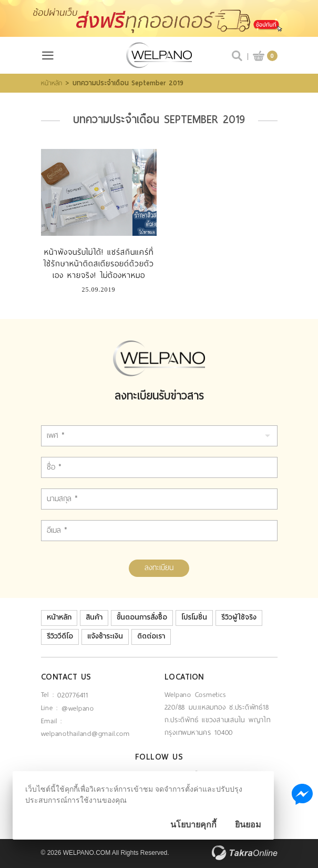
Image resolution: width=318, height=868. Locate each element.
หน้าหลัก (52, 83)
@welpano (78, 708)
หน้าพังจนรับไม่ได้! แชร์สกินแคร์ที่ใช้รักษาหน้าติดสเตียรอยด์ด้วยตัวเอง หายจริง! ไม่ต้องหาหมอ (99, 264)
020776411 (73, 695)
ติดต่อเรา (151, 636)
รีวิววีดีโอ (60, 636)
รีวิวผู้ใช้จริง (239, 617)
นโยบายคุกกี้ (193, 825)
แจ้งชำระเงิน (105, 636)
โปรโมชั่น (194, 617)
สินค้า (94, 617)
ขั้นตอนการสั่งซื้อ (142, 617)
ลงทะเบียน (159, 567)
